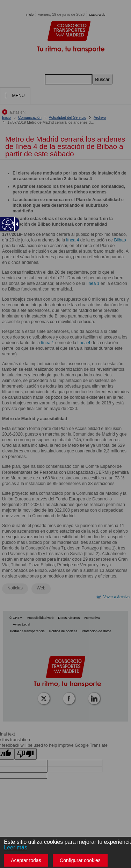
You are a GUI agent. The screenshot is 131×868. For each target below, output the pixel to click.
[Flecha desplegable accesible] (16, 224)
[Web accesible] (8, 224)
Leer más (16, 848)
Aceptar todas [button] (26, 860)
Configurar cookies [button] (80, 860)
